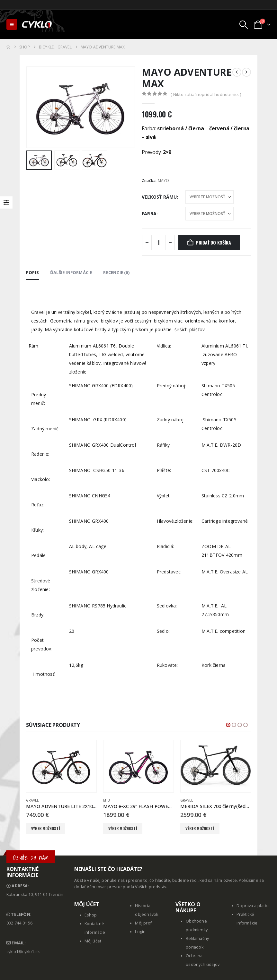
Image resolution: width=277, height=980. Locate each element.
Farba (149, 214)
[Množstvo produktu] (158, 243)
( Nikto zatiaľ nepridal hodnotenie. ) (206, 94)
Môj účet (93, 941)
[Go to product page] (61, 766)
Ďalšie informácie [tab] (71, 272)
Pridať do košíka (213, 242)
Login (140, 932)
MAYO (164, 181)
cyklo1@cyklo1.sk (23, 952)
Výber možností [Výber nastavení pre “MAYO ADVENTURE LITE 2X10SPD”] (46, 828)
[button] (12, 24)
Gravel (32, 800)
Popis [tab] (32, 272)
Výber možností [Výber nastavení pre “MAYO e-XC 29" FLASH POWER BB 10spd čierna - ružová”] (123, 828)
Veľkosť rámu (159, 197)
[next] (246, 72)
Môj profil (144, 923)
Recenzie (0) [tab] (116, 272)
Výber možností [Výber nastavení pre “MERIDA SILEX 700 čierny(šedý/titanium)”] (200, 828)
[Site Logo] (37, 24)
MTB (107, 800)
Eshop (91, 915)
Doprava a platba (253, 906)
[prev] (237, 72)
